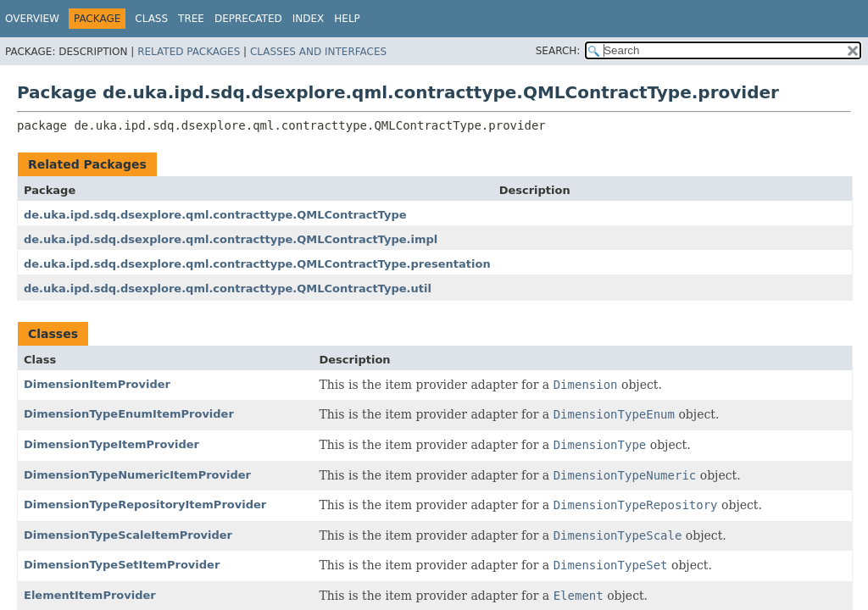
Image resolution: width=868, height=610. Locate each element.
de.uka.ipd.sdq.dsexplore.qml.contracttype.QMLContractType (215, 215)
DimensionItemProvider (97, 384)
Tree (191, 19)
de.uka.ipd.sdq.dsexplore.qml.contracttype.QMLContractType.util (228, 288)
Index (309, 19)
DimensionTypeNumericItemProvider (137, 475)
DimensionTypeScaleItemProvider (128, 535)
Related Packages (189, 52)
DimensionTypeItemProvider (111, 444)
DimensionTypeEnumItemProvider (129, 414)
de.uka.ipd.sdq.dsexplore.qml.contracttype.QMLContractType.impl (231, 239)
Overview (32, 19)
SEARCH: (558, 51)
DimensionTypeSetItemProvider (122, 565)
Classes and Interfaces (318, 52)
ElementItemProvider (90, 595)
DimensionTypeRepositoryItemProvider (145, 505)
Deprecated (248, 19)
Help (347, 19)
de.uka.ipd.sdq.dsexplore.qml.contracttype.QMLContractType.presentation (257, 264)
